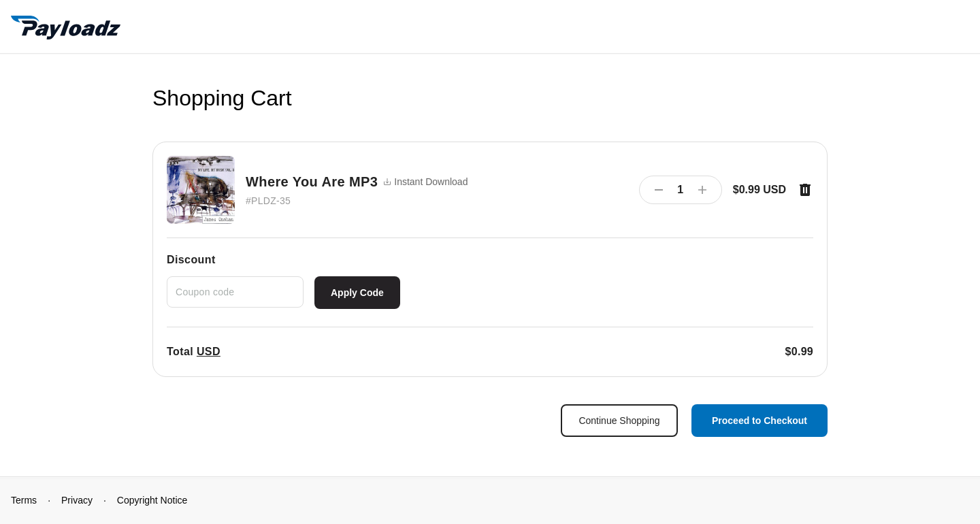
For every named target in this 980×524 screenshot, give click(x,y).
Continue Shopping (619, 421)
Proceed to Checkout (759, 421)
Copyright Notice (152, 500)
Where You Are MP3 (312, 182)
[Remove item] (805, 190)
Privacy (77, 500)
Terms (24, 500)
